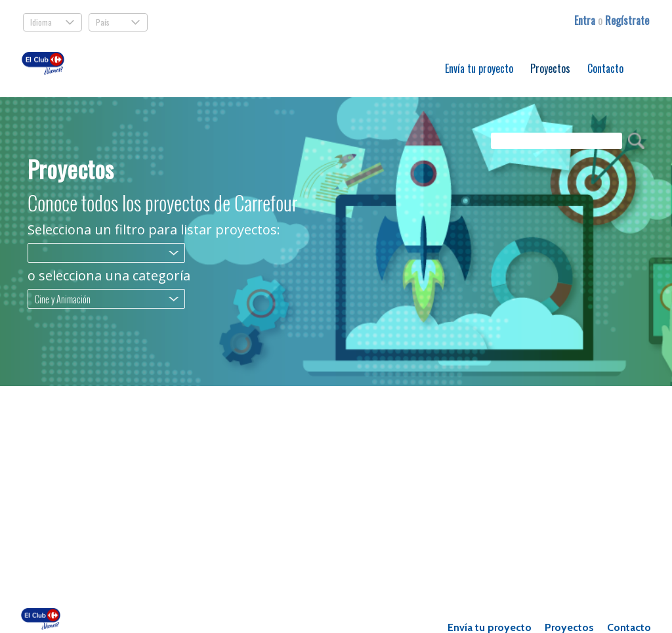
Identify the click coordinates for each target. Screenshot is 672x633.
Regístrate (627, 20)
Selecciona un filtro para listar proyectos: (154, 230)
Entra (586, 20)
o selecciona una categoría (109, 276)
